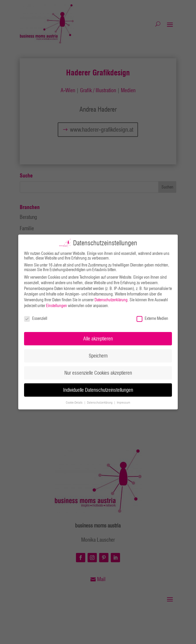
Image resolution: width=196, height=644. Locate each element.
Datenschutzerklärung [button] (100, 402)
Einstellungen (57, 305)
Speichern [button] (98, 356)
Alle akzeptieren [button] (98, 339)
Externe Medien (152, 318)
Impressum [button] (124, 402)
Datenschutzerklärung (111, 300)
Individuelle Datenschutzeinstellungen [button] (98, 390)
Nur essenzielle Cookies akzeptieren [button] (98, 373)
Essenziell (36, 318)
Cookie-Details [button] (75, 402)
